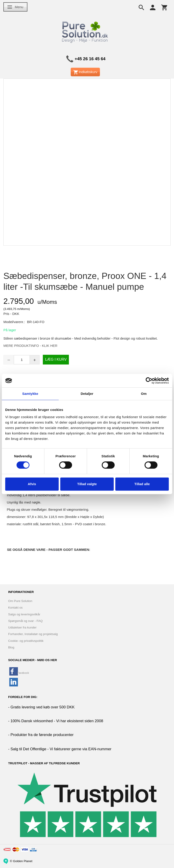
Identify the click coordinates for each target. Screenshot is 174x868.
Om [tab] (144, 394)
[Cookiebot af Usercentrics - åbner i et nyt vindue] (149, 381)
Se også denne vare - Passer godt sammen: (49, 550)
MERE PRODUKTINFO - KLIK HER (30, 346)
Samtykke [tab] (30, 394)
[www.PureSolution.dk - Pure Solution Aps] (85, 31)
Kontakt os (15, 608)
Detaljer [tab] (87, 394)
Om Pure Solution (20, 601)
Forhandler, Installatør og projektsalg (33, 634)
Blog (11, 647)
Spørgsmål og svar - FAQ (25, 621)
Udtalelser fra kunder (22, 627)
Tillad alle (142, 484)
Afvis (32, 484)
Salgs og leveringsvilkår (24, 614)
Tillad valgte (87, 484)
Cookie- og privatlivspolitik (26, 641)
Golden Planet (23, 861)
